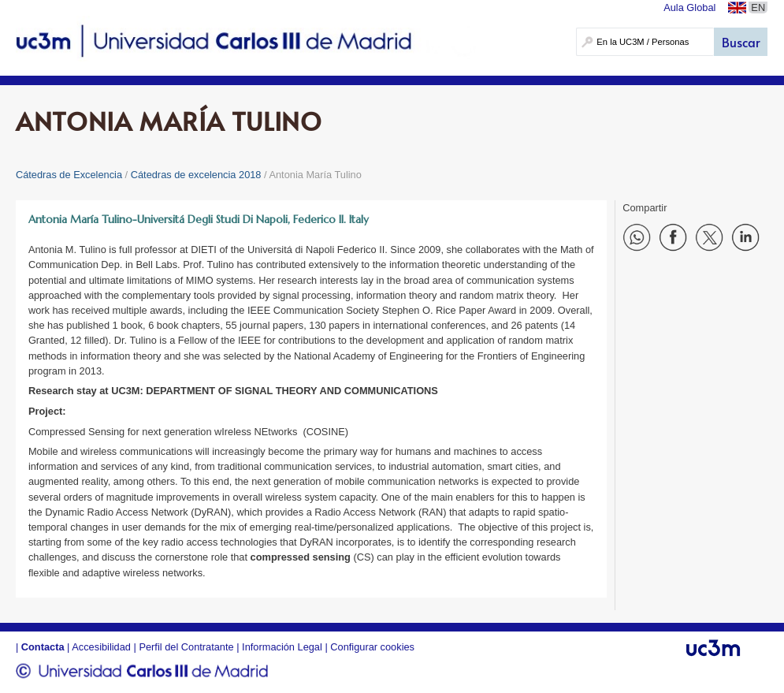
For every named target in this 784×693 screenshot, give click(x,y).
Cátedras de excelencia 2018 (196, 175)
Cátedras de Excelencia (69, 175)
